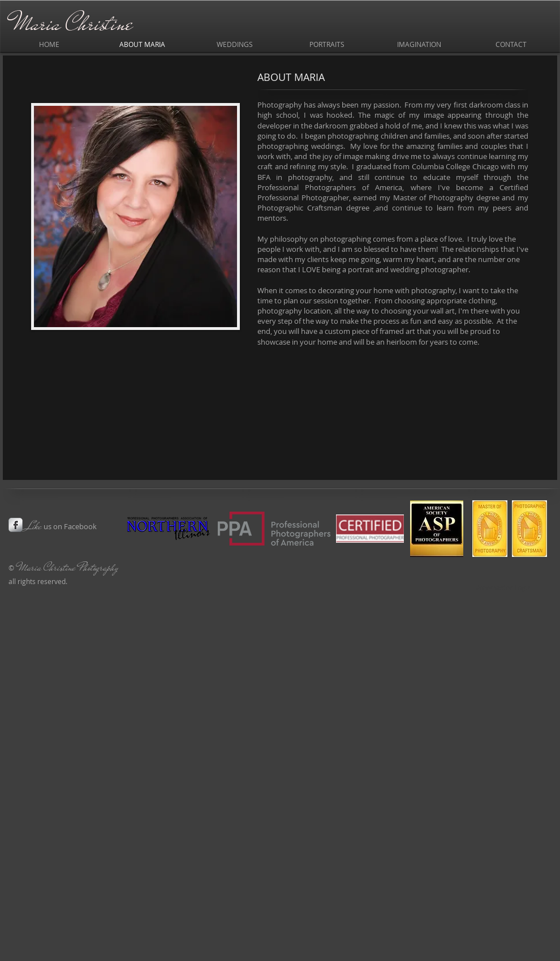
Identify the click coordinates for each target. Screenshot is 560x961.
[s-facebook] (16, 525)
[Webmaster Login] (503, 588)
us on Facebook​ (61, 526)
